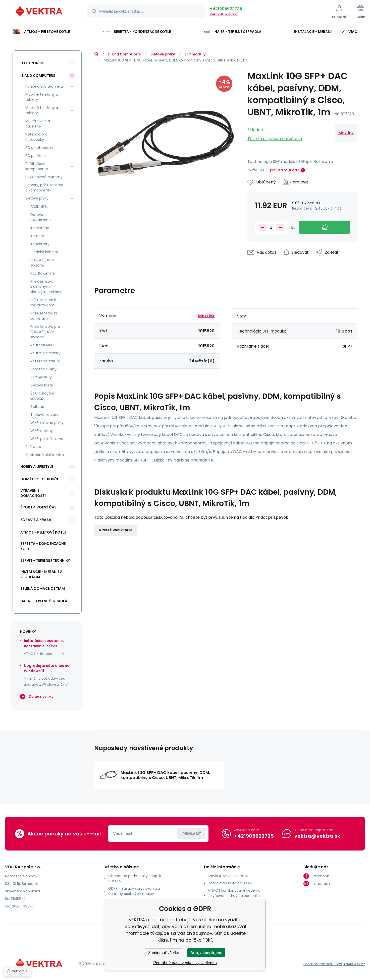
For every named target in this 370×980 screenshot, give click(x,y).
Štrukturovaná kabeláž (43, 396)
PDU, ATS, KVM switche (42, 263)
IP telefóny (40, 228)
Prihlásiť (192, 834)
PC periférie (36, 156)
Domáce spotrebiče (40, 479)
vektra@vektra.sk (224, 14)
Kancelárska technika (44, 86)
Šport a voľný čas (38, 507)
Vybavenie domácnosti (33, 493)
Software (33, 447)
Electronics (32, 63)
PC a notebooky (39, 148)
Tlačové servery (44, 415)
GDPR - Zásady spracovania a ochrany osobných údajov (134, 891)
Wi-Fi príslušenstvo (47, 439)
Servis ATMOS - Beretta (228, 876)
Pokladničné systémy (44, 177)
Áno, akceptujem (206, 953)
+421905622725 (226, 9)
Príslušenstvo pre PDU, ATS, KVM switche (45, 332)
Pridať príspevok (116, 530)
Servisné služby (43, 369)
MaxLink (346, 133)
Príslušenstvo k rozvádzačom (43, 303)
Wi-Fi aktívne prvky (47, 423)
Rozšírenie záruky (45, 361)
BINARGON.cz (354, 964)
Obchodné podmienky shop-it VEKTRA (135, 878)
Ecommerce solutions (323, 964)
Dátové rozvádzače (41, 217)
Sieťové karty (42, 385)
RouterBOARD (42, 345)
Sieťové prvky (163, 54)
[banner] (40, 12)
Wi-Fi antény (42, 431)
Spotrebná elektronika (45, 455)
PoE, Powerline (43, 273)
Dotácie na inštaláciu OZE (230, 883)
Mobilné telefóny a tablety (42, 97)
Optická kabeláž (44, 252)
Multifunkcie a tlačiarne (38, 124)
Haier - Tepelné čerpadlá (44, 601)
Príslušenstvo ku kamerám (44, 316)
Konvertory (40, 244)
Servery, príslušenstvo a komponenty (44, 188)
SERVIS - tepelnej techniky (45, 560)
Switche (37, 407)
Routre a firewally (45, 353)
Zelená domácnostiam (43, 589)
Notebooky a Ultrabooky (36, 137)
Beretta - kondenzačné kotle (43, 546)
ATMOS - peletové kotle (43, 532)
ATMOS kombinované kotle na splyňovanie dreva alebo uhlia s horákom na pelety (235, 896)
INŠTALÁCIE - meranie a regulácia (41, 574)
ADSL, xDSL (39, 207)
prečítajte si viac (285, 170)
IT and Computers (124, 54)
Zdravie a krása (36, 520)
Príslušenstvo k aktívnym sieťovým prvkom (46, 287)
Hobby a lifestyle (37, 467)
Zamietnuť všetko (164, 953)
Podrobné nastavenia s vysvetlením (185, 963)
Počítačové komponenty (37, 166)
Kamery (37, 236)
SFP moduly (195, 54)
